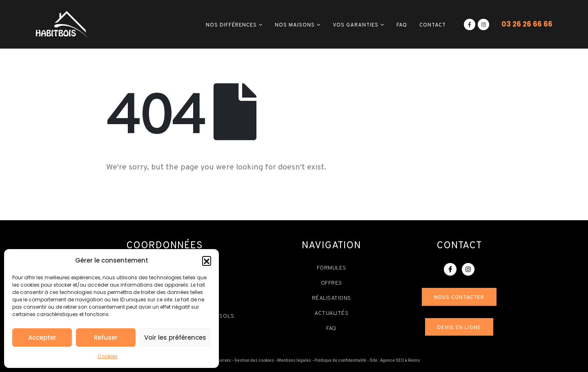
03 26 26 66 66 (527, 24)
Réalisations (332, 298)
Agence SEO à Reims (400, 360)
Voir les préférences (175, 337)
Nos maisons (295, 25)
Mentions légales (294, 360)
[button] (207, 261)
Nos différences (231, 25)
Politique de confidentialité (340, 360)
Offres (332, 283)
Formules (332, 268)
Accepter (42, 337)
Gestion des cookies (254, 360)
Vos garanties (356, 25)
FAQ (402, 25)
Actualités (331, 313)
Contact (433, 25)
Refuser (106, 337)
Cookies (108, 356)
